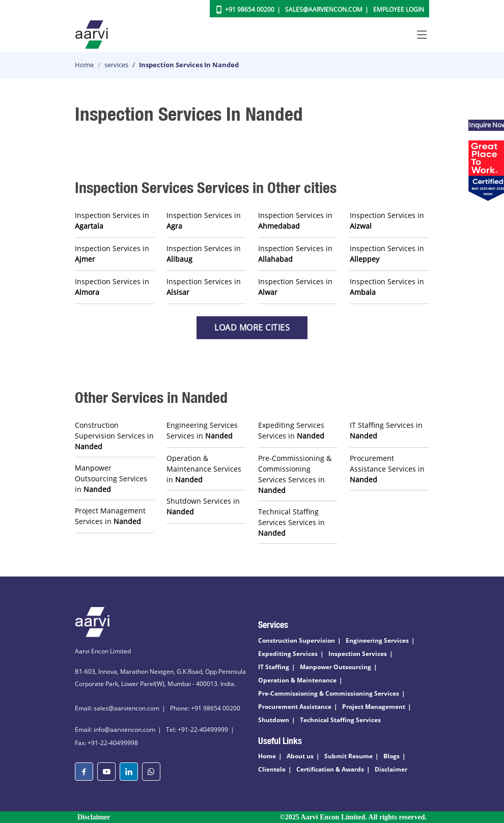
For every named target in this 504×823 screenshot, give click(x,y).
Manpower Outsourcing (335, 667)
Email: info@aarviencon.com (115, 730)
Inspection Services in (112, 221)
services (116, 65)
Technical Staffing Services (340, 720)
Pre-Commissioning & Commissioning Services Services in (295, 474)
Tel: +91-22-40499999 (197, 730)
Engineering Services (377, 640)
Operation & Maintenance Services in (204, 469)
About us (300, 756)
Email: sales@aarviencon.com (117, 708)
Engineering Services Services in (202, 430)
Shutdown (274, 720)
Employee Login (399, 9)
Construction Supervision (297, 640)
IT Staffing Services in (386, 430)
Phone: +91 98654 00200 (205, 708)
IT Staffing (274, 667)
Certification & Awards (330, 769)
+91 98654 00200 (250, 9)
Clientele (272, 769)
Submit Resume (348, 756)
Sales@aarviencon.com (324, 9)
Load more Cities (252, 327)
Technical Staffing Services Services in (291, 522)
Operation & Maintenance (297, 680)
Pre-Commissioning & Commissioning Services (329, 693)
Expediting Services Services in (291, 430)
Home (84, 65)
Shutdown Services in (203, 506)
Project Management (374, 707)
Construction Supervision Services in (114, 436)
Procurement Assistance (295, 707)
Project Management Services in (110, 516)
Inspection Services (358, 654)
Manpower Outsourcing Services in (111, 478)
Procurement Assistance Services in (387, 469)
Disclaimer (391, 769)
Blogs (391, 756)
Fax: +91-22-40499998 (106, 743)
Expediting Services (288, 654)
